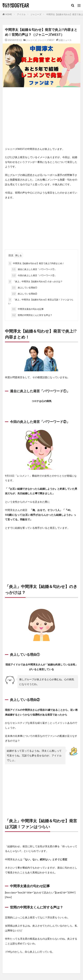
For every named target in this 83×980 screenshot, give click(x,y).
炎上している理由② (24, 294)
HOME (9, 14)
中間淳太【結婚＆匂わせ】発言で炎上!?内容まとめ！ (36, 263)
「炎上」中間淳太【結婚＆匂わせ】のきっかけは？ (35, 282)
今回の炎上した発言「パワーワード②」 (34, 276)
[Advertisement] (41, 117)
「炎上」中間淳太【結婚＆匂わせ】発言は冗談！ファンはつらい (41, 301)
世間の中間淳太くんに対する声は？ (32, 315)
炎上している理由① (24, 288)
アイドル (21, 14)
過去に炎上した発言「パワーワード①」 (34, 269)
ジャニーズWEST (46, 40)
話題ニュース (65, 40)
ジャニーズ (36, 14)
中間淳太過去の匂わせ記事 (27, 309)
